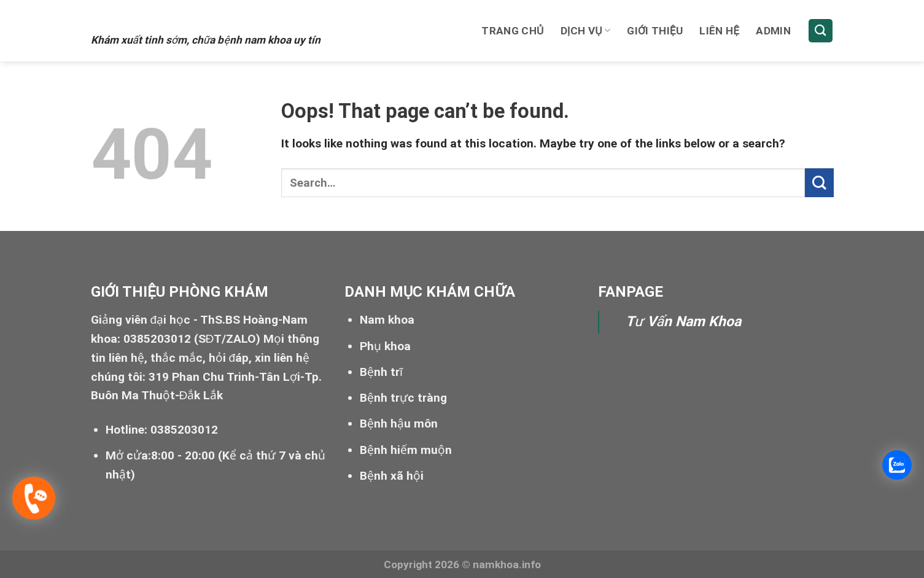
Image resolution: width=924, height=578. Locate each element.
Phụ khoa (385, 346)
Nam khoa (387, 320)
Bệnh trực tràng (403, 398)
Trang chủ (512, 31)
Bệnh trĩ (381, 372)
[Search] (821, 31)
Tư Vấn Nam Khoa (683, 322)
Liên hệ (719, 31)
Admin (773, 31)
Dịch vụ (586, 31)
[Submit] (819, 183)
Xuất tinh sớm (165, 17)
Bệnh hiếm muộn (406, 450)
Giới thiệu (655, 31)
